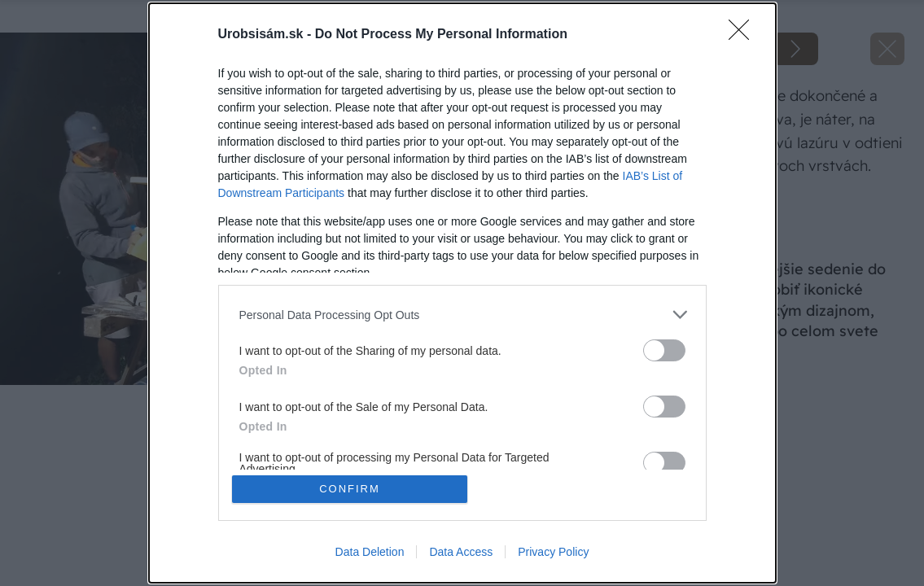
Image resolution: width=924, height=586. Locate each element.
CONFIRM (350, 489)
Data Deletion (370, 552)
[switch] (664, 350)
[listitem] (462, 315)
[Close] (744, 35)
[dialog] (462, 293)
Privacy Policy (553, 552)
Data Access (461, 552)
